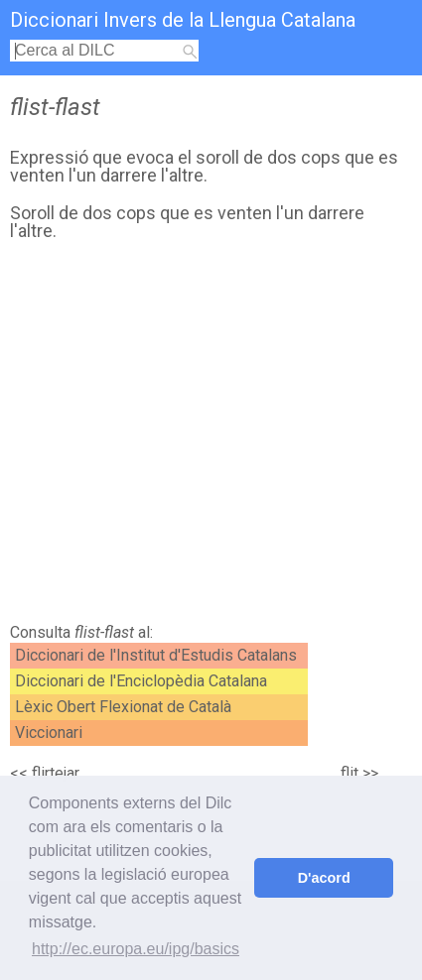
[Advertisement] (211, 437)
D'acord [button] (324, 878)
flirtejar (56, 773)
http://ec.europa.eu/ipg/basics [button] (136, 949)
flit (350, 773)
